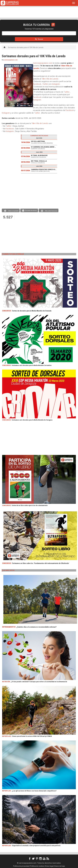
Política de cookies (37, 866)
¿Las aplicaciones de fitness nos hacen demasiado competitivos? (34, 791)
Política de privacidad (21, 866)
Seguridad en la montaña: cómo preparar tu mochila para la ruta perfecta (36, 846)
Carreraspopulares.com (43, 63)
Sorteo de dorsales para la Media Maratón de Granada (32, 311)
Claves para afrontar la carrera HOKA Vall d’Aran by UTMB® (32, 736)
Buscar (39, 39)
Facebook (37, 84)
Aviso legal (49, 866)
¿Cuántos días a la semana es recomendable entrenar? (36, 627)
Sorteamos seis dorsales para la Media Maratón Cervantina (31, 365)
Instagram (56, 84)
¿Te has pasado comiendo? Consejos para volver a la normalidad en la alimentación (39, 682)
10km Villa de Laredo (50, 79)
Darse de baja (60, 866)
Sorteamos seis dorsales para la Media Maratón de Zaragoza (32, 420)
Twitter (45, 84)
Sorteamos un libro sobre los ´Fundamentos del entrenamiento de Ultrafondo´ (41, 563)
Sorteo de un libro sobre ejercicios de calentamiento (30, 505)
